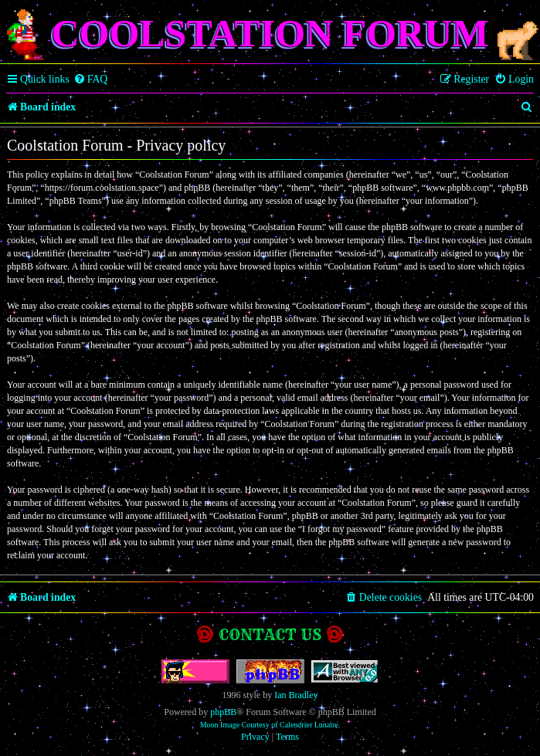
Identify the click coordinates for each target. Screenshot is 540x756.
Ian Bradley (296, 695)
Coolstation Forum (270, 33)
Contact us (270, 634)
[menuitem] (91, 80)
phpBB (223, 712)
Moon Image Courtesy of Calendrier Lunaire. (270, 725)
